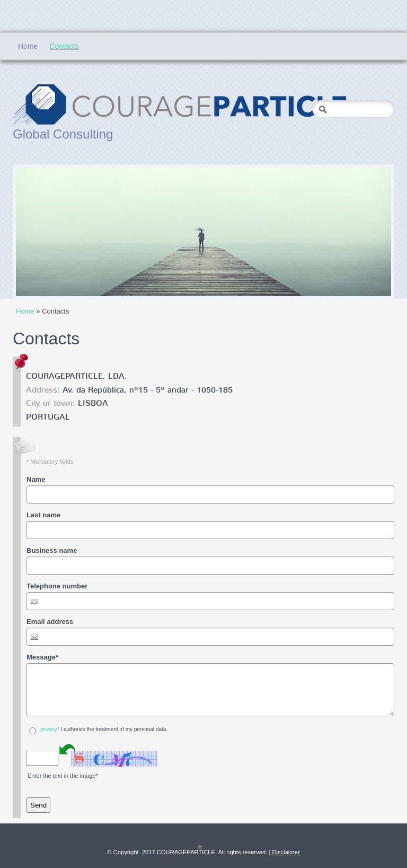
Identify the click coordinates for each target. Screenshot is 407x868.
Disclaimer (286, 852)
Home (28, 46)
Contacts (64, 46)
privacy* (50, 729)
